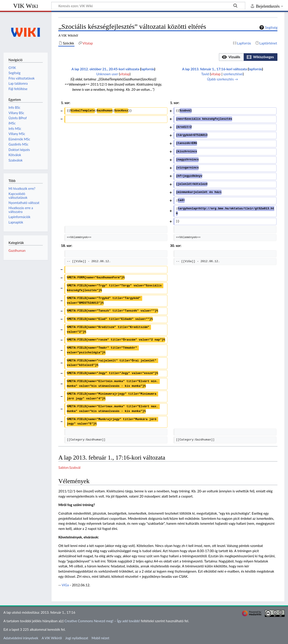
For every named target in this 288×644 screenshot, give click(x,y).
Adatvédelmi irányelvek (21, 638)
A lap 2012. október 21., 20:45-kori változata (105, 69)
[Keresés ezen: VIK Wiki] (148, 6)
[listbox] (248, 57)
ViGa (65, 585)
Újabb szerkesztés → (223, 79)
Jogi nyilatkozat (77, 638)
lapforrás (148, 69)
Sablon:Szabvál (69, 467)
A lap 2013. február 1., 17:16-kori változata (214, 69)
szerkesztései (233, 74)
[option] (231, 57)
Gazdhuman (17, 251)
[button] (231, 57)
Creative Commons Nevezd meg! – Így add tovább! (102, 621)
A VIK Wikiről (52, 638)
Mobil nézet (100, 638)
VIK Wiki (26, 6)
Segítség (268, 27)
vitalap (125, 74)
